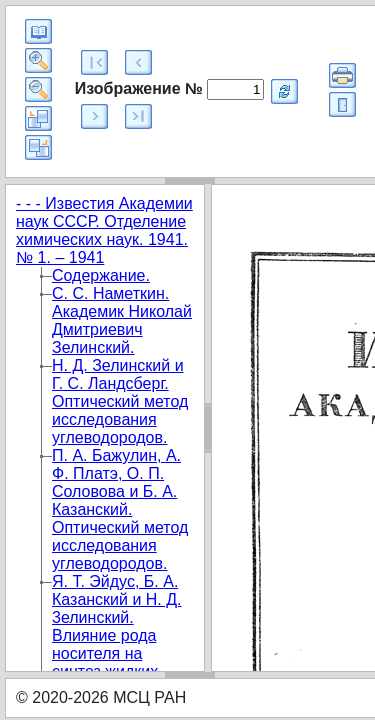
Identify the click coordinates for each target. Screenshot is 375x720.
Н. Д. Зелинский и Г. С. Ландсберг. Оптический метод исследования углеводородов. (120, 401)
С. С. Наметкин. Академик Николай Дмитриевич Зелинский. (122, 320)
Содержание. (101, 275)
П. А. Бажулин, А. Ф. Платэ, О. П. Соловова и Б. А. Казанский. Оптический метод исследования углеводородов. (120, 509)
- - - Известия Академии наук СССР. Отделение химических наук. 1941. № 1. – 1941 (104, 230)
